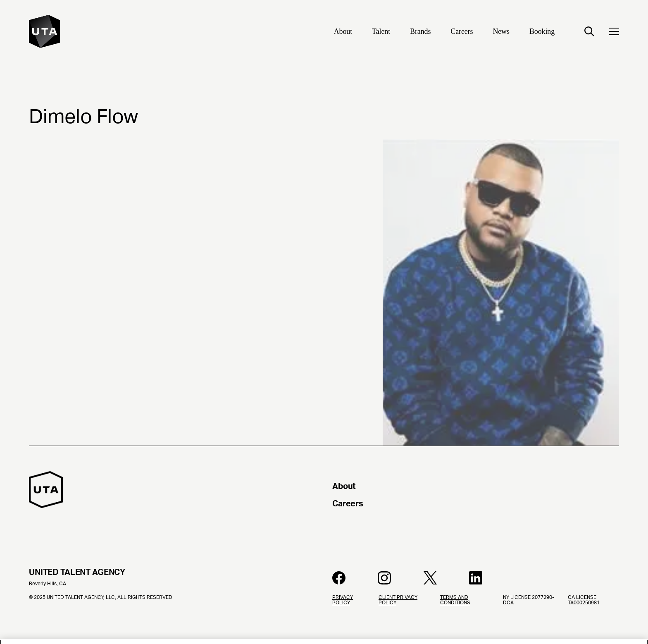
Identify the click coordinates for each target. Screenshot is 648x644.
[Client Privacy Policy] (403, 619)
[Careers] (462, 32)
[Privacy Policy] (349, 619)
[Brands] (420, 32)
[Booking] (542, 32)
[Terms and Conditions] (465, 619)
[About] (343, 32)
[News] (501, 32)
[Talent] (381, 32)
